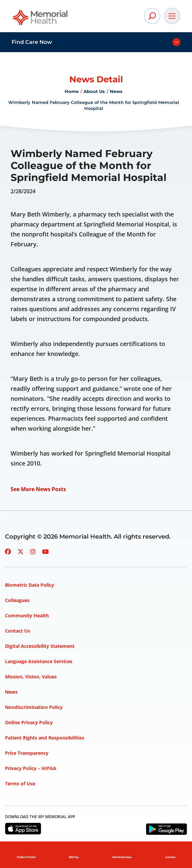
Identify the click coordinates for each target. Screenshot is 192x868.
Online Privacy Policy (29, 722)
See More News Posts (38, 489)
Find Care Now (32, 42)
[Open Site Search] (152, 16)
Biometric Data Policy (30, 585)
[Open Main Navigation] (172, 16)
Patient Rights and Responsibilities (45, 738)
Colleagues (17, 600)
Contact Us (18, 631)
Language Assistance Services (39, 661)
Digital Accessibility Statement (40, 646)
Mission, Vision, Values (31, 677)
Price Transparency (27, 753)
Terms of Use (20, 783)
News (116, 91)
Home (72, 91)
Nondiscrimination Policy (34, 707)
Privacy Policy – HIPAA (31, 768)
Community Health (27, 615)
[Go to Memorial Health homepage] (41, 20)
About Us (94, 91)
